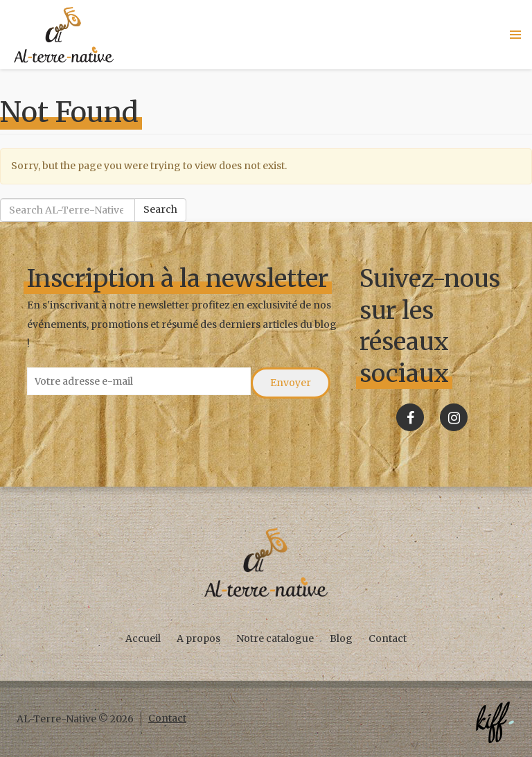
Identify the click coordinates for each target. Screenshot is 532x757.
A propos (198, 638)
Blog (341, 638)
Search (160, 209)
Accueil (143, 638)
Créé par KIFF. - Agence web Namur (495, 722)
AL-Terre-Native (64, 35)
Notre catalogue (275, 638)
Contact (388, 638)
